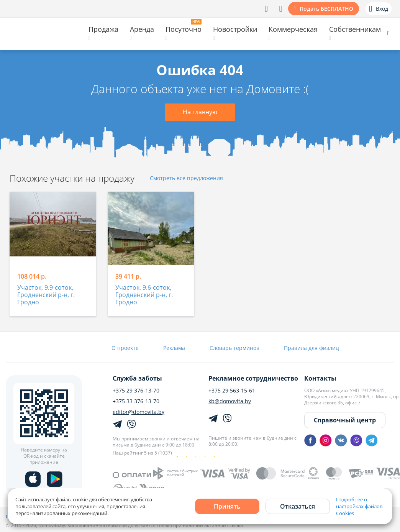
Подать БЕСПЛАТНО (326, 9)
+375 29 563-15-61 (232, 391)
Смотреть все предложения (186, 178)
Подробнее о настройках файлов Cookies (359, 506)
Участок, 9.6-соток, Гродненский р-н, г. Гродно (144, 295)
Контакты (320, 378)
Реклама (174, 348)
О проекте (125, 348)
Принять (227, 506)
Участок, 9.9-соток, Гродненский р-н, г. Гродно (46, 295)
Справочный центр (345, 420)
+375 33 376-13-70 (136, 401)
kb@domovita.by (230, 401)
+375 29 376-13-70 (136, 391)
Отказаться (298, 506)
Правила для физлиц (311, 348)
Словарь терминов (234, 348)
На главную (200, 112)
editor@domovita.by (139, 412)
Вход (379, 9)
